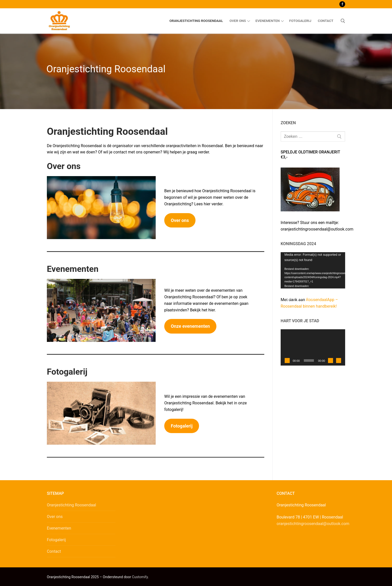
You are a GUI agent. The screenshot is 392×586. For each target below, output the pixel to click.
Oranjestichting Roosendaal (71, 505)
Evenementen (59, 528)
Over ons (55, 517)
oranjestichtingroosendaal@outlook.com (313, 524)
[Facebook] (342, 4)
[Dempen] (331, 361)
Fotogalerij (56, 540)
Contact (54, 551)
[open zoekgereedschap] (343, 21)
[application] (313, 270)
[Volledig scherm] (339, 361)
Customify (140, 577)
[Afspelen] (287, 361)
